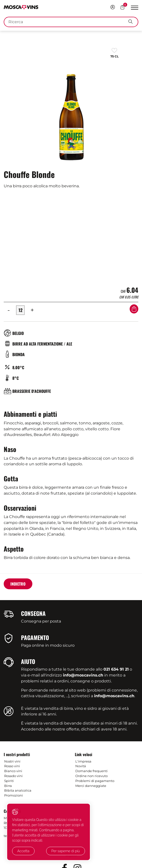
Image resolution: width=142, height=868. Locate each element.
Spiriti (9, 781)
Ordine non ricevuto (91, 776)
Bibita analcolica (18, 790)
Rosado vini (13, 776)
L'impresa (83, 761)
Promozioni (14, 795)
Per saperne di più (76, 851)
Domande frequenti (91, 771)
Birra (8, 786)
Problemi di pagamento (95, 781)
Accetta (23, 851)
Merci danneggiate (91, 786)
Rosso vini (12, 766)
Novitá (81, 766)
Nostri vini (12, 761)
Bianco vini (13, 771)
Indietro (18, 584)
